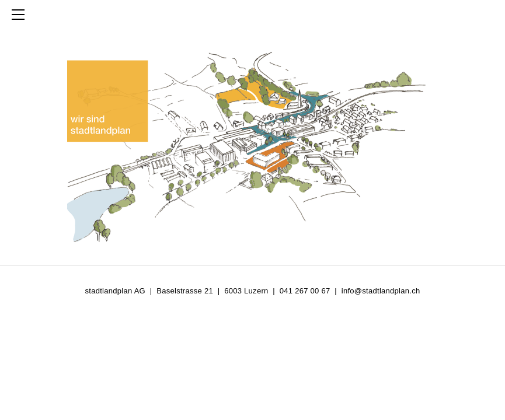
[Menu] (20, 15)
